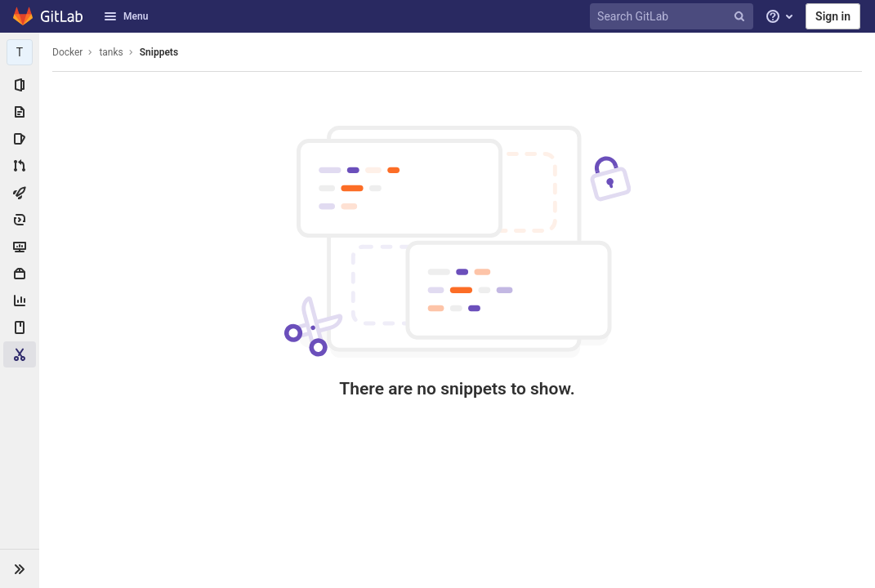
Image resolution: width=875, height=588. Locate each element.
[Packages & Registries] (20, 274)
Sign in (833, 16)
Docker (67, 52)
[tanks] (20, 52)
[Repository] (20, 112)
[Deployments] (20, 220)
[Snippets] (20, 354)
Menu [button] (126, 16)
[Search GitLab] (674, 17)
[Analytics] (20, 301)
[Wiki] (20, 327)
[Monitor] (20, 247)
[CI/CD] (20, 193)
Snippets (159, 52)
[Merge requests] (20, 166)
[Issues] (20, 139)
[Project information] (20, 85)
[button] (20, 568)
